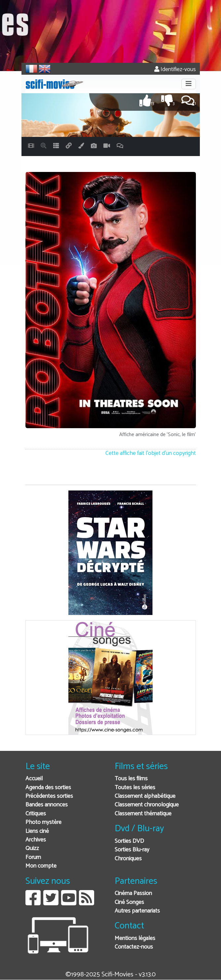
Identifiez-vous (175, 70)
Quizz (32, 849)
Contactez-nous (134, 947)
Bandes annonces (47, 805)
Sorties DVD (129, 841)
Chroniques (128, 859)
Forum (33, 857)
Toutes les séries (135, 788)
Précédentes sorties (49, 796)
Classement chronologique (147, 805)
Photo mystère (43, 822)
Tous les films (131, 779)
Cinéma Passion (133, 894)
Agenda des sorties (48, 788)
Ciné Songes (129, 902)
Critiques (36, 814)
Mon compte (41, 866)
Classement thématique (143, 814)
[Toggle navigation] (189, 84)
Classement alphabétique (145, 796)
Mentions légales (135, 939)
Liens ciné (37, 831)
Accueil (34, 779)
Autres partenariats (137, 911)
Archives (36, 840)
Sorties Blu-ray (132, 850)
